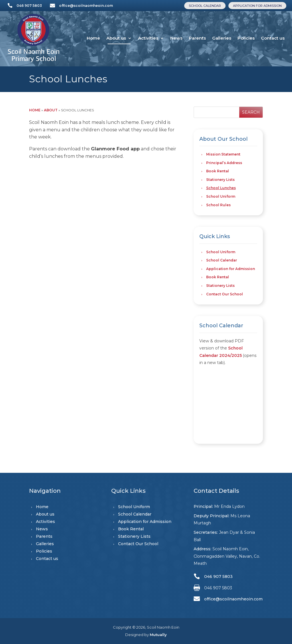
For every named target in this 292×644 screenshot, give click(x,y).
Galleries (222, 38)
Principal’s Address (224, 163)
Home (93, 38)
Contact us (273, 38)
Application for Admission (257, 6)
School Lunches (221, 188)
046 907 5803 (29, 6)
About (51, 110)
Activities (148, 38)
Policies (246, 38)
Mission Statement (223, 154)
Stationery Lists (220, 180)
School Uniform (221, 196)
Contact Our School (225, 294)
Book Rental (218, 171)
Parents (197, 38)
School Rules (218, 205)
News (176, 38)
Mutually (158, 635)
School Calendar (205, 6)
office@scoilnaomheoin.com (86, 6)
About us (116, 38)
